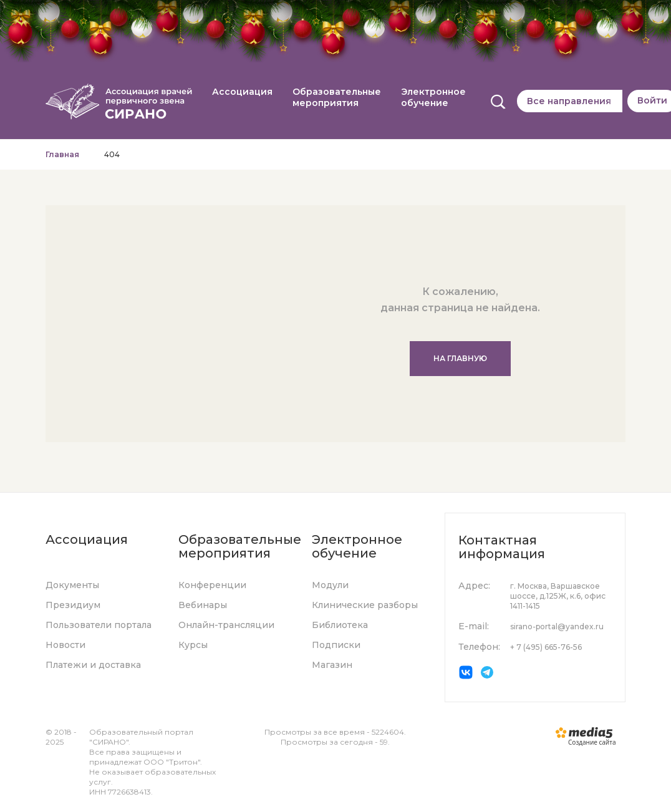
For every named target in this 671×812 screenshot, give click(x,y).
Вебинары (203, 605)
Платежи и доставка (93, 665)
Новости (65, 645)
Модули (330, 585)
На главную (460, 358)
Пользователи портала (99, 625)
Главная (62, 154)
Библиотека (340, 625)
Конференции (212, 585)
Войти (652, 100)
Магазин (332, 665)
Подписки (336, 645)
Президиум (73, 605)
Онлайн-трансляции (226, 625)
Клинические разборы (365, 605)
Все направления (569, 101)
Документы (72, 585)
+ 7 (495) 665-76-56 (546, 647)
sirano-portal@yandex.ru (557, 626)
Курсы (193, 645)
